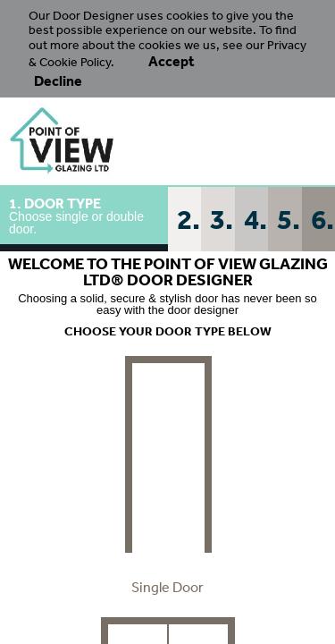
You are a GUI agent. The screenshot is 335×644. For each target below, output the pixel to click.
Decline (58, 80)
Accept (172, 61)
